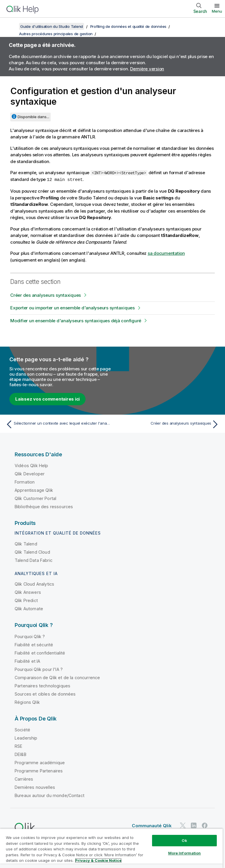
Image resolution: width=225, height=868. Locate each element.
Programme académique (40, 762)
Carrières (24, 779)
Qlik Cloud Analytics (34, 584)
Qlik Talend (26, 544)
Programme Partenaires (39, 770)
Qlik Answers (28, 592)
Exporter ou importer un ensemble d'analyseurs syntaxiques (73, 307)
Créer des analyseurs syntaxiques (46, 295)
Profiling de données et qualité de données (128, 26)
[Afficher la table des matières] (12, 26)
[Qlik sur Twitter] (183, 825)
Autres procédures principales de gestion (56, 34)
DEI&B (21, 754)
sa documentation (166, 253)
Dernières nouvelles (35, 787)
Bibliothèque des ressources (44, 506)
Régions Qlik (27, 702)
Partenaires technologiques (42, 685)
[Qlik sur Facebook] (205, 825)
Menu (217, 11)
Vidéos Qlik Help (31, 465)
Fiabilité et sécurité (34, 644)
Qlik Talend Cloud (32, 552)
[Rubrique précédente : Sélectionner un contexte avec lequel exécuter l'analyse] (57, 424)
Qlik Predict (26, 600)
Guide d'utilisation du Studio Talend (52, 26)
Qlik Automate (29, 608)
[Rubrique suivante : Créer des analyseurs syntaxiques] (168, 424)
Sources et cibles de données (45, 694)
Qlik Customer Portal (35, 498)
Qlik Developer (30, 473)
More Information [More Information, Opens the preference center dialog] (185, 853)
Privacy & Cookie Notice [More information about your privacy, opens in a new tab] (98, 860)
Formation (25, 482)
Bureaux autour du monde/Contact (50, 795)
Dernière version (147, 69)
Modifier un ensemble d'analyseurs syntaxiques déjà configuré (76, 320)
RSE (18, 746)
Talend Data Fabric (34, 560)
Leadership (26, 738)
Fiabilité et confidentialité (40, 653)
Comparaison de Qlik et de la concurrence (57, 677)
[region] (111, 848)
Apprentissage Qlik (34, 490)
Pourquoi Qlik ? (30, 636)
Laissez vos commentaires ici (47, 399)
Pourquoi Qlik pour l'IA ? (39, 669)
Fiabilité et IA (27, 661)
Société (22, 729)
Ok (184, 840)
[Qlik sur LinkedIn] (194, 825)
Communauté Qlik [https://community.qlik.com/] (152, 825)
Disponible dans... (33, 117)
